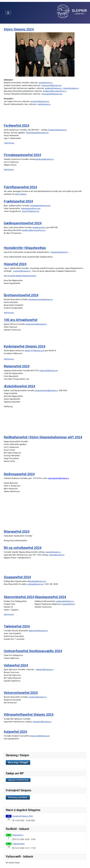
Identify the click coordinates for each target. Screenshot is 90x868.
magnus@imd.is (68, 604)
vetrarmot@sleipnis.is (38, 697)
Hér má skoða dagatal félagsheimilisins (20, 276)
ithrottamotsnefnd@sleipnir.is (41, 299)
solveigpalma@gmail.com (52, 94)
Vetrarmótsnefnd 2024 (21, 693)
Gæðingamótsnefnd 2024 (23, 223)
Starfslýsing (9, 143)
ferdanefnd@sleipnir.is (57, 130)
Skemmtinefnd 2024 (19, 597)
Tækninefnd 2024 (17, 626)
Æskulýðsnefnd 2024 (19, 386)
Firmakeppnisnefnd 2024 (22, 155)
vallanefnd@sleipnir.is (44, 670)
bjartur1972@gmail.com (35, 351)
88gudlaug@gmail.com (37, 581)
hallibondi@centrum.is (45, 159)
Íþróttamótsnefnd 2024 (21, 295)
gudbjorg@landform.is (65, 601)
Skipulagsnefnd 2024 (50, 597)
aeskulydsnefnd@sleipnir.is (47, 391)
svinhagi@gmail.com (35, 584)
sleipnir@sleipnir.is (71, 88)
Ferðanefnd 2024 (17, 126)
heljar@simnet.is (39, 227)
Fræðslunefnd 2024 (18, 201)
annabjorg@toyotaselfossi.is (55, 91)
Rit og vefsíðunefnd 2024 (23, 548)
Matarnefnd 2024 (17, 366)
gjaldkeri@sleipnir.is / (54, 88)
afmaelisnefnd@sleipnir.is (36, 324)
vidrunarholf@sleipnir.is (42, 722)
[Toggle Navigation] (8, 13)
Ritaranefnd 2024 (17, 532)
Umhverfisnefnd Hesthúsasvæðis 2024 (33, 651)
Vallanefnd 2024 (16, 665)
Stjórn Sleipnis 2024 (19, 29)
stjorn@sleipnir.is (46, 83)
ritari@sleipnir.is (44, 104)
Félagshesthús (19, 844)
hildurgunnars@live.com (31, 208)
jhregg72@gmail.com (31, 211)
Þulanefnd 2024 (15, 732)
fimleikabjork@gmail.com (40, 206)
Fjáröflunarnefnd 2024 (20, 187)
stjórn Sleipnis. (21, 194)
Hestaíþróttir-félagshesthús (25, 248)
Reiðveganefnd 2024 (19, 474)
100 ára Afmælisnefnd (21, 320)
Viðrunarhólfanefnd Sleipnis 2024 (29, 715)
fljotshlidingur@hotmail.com (37, 133)
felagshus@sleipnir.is (59, 252)
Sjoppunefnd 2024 (17, 577)
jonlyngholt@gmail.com (40, 101)
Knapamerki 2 (18, 835)
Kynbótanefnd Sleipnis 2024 (25, 346)
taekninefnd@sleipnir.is (38, 631)
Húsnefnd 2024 (15, 264)
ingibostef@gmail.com (49, 371)
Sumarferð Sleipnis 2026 (23, 816)
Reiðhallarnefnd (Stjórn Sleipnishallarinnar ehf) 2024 (43, 437)
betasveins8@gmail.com (52, 85)
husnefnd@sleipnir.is (22, 271)
